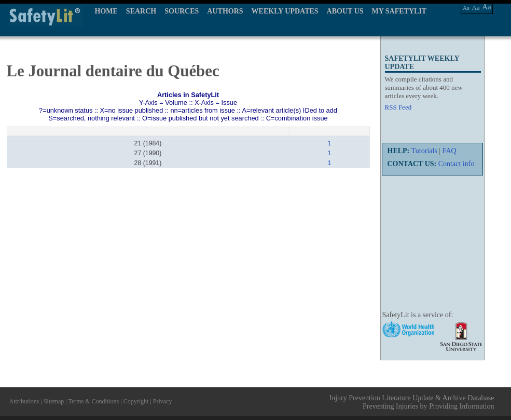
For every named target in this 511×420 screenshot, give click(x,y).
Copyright (136, 401)
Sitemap (54, 401)
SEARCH (141, 11)
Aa (466, 8)
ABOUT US (345, 11)
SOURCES (182, 11)
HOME (106, 11)
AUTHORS (225, 11)
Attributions (24, 401)
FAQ (450, 151)
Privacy (163, 401)
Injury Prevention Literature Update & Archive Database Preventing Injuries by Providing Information (412, 402)
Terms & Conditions (93, 401)
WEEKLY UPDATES (285, 11)
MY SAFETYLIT (399, 11)
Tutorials (424, 151)
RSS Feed (398, 107)
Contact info (457, 164)
